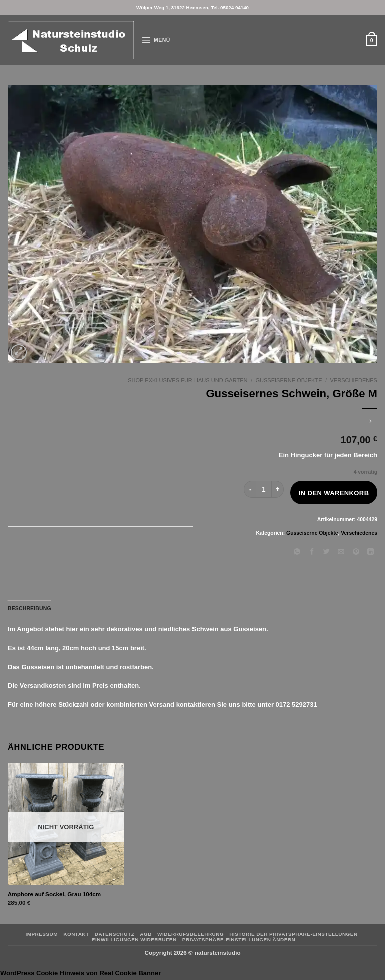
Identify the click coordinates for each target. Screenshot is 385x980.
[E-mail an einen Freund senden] (342, 552)
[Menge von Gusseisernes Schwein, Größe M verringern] (250, 489)
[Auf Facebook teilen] (312, 552)
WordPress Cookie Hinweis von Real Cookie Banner (80, 973)
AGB (146, 934)
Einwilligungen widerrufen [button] (134, 940)
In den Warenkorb (334, 493)
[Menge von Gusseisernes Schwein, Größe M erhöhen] (278, 489)
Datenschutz (115, 934)
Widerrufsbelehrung (190, 934)
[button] (156, 40)
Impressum (41, 934)
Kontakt (76, 934)
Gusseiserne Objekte (288, 380)
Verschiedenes (354, 380)
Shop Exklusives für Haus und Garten (187, 380)
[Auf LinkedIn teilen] (371, 552)
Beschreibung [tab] (29, 608)
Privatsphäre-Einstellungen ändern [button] (239, 940)
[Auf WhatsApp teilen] (298, 552)
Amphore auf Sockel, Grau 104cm (54, 894)
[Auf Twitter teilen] (327, 552)
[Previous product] (371, 422)
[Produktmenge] (264, 489)
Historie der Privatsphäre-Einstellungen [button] (293, 934)
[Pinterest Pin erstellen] (356, 552)
